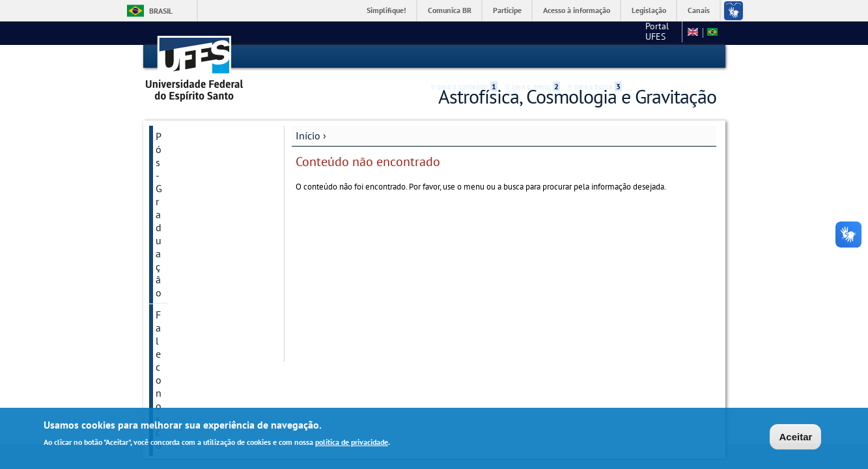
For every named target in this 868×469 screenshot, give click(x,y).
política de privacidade (352, 442)
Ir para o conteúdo (464, 57)
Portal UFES (590, 33)
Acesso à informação (577, 10)
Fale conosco (652, 33)
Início (308, 135)
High (654, 57)
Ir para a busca (595, 57)
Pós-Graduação (189, 135)
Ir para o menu (533, 57)
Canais (699, 10)
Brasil (161, 11)
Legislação (649, 10)
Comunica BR (450, 10)
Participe (507, 10)
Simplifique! (386, 10)
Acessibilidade (638, 57)
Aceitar (795, 437)
